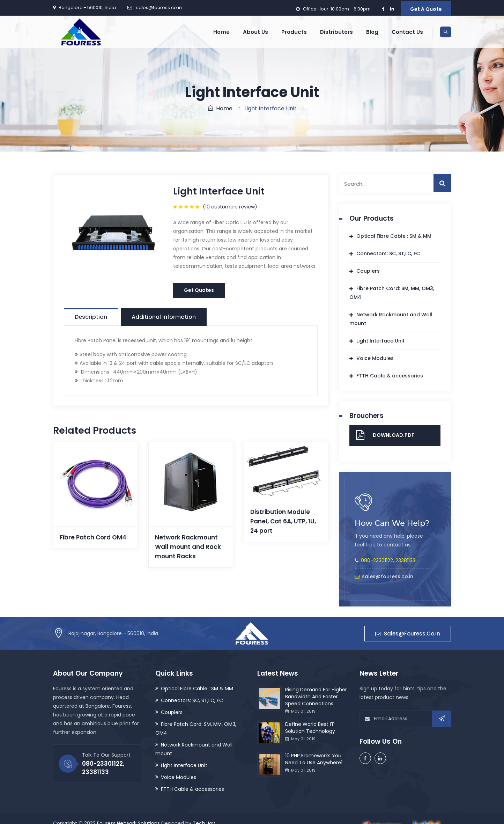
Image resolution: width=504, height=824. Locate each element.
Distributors (336, 32)
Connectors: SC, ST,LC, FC (388, 253)
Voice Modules (375, 358)
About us (255, 32)
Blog (372, 32)
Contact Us (407, 32)
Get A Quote (426, 9)
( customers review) (230, 207)
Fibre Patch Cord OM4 (93, 537)
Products (294, 32)
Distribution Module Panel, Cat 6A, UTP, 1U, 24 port (283, 521)
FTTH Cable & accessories (390, 376)
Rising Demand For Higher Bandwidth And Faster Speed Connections (316, 697)
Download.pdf (394, 435)
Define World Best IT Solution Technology (310, 728)
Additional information (164, 317)
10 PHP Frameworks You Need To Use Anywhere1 (314, 759)
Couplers (368, 271)
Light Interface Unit (380, 341)
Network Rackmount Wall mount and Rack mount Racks (188, 547)
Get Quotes (199, 290)
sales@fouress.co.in (158, 8)
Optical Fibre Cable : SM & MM (394, 236)
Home (221, 32)
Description (91, 317)
